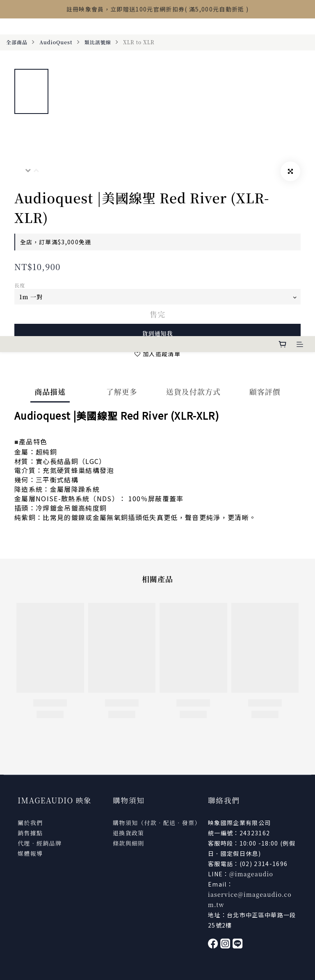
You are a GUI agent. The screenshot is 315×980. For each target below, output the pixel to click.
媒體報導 (30, 853)
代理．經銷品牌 (40, 843)
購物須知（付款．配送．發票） (157, 823)
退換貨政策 (129, 833)
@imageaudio (251, 874)
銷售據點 (30, 833)
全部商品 (17, 42)
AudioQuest (56, 42)
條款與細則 (129, 843)
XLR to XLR (139, 42)
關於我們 (30, 823)
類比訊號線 (98, 42)
